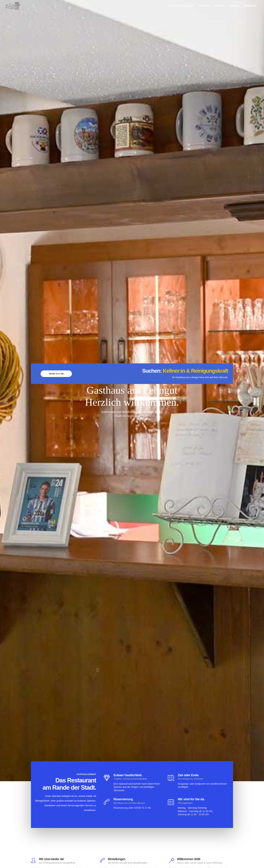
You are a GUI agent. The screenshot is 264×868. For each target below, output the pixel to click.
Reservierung (123, 799)
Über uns (204, 6)
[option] (132, 391)
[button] (5, 391)
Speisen (234, 6)
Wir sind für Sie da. (191, 799)
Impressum (250, 6)
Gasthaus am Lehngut (181, 6)
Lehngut (220, 6)
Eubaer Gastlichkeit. (128, 775)
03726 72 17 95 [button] (56, 374)
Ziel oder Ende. (188, 775)
